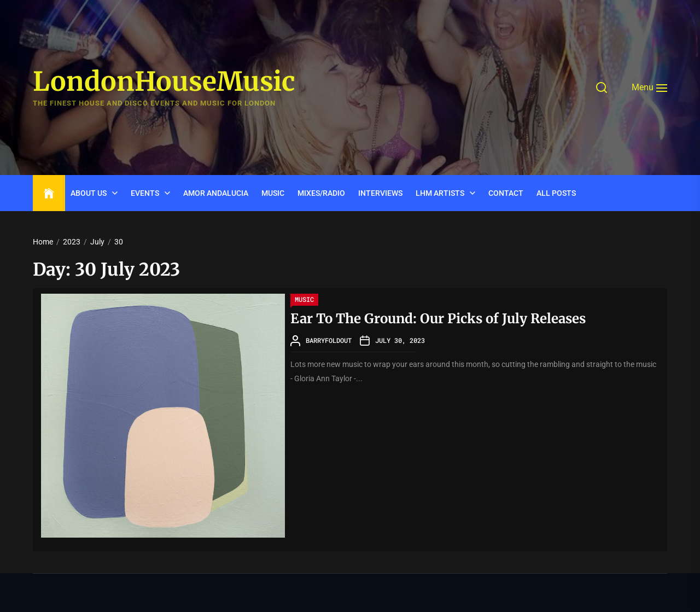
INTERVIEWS (380, 193)
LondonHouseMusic (164, 82)
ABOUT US (89, 193)
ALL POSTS (556, 193)
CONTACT (506, 193)
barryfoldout (329, 340)
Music (273, 193)
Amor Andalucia (216, 193)
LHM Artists (440, 193)
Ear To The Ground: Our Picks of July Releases (438, 319)
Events (145, 193)
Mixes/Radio (321, 193)
